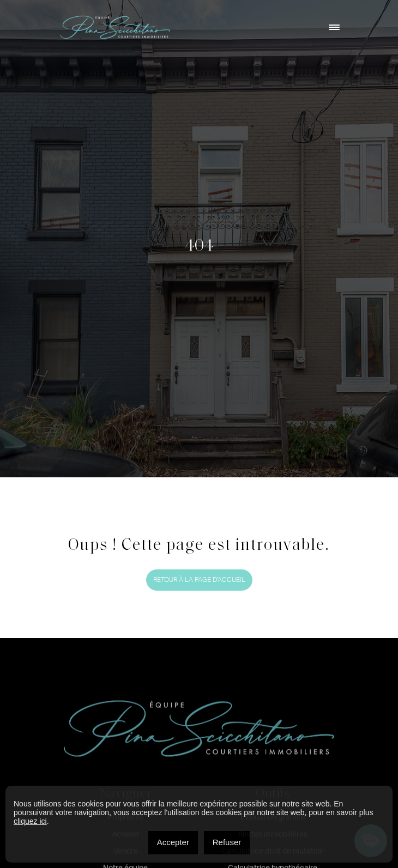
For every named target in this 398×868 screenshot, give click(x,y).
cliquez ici (30, 821)
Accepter (173, 842)
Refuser (227, 842)
